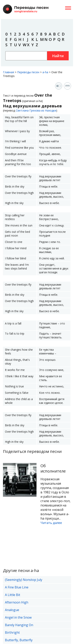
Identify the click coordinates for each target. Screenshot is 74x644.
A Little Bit (13, 595)
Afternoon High (17, 602)
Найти (58, 56)
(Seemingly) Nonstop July (24, 580)
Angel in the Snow (18, 617)
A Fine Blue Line (17, 587)
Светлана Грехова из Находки (36, 110)
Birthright (12, 632)
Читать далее (51, 523)
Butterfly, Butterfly (19, 640)
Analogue (12, 610)
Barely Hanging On (19, 625)
